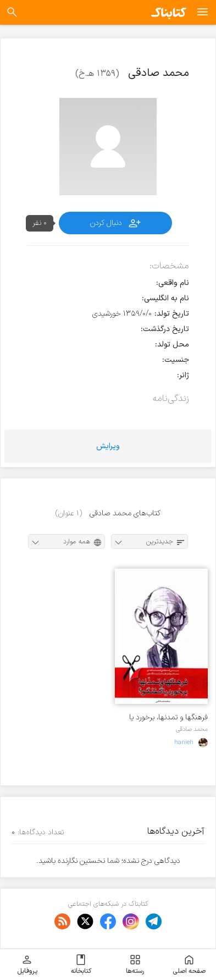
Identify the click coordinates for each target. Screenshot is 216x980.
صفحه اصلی (189, 965)
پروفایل (27, 965)
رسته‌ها (135, 965)
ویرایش (108, 446)
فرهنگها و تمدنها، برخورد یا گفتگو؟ (168, 717)
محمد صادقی (192, 729)
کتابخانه (81, 965)
